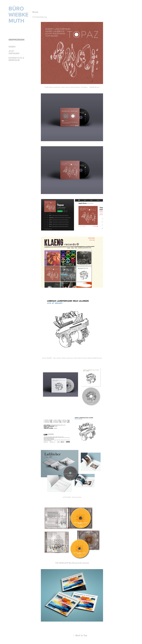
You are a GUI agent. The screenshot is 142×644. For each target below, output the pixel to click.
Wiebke (12, 47)
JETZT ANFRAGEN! (14, 52)
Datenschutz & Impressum (16, 59)
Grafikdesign (16, 40)
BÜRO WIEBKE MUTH (19, 15)
